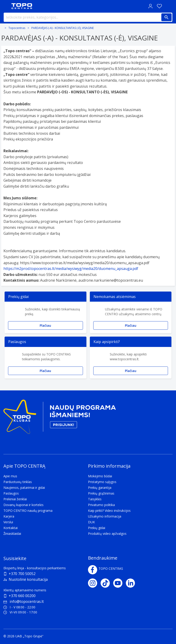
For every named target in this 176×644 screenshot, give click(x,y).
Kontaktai (11, 528)
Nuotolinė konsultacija (28, 579)
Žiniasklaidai (12, 534)
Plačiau (45, 325)
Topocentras (17, 28)
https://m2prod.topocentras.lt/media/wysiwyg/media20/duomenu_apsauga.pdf (71, 269)
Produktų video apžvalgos (107, 534)
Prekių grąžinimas (101, 493)
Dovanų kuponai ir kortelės (23, 505)
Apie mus (10, 476)
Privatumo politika (101, 505)
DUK (91, 522)
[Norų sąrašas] (159, 6)
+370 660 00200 (22, 596)
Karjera (9, 516)
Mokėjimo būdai (100, 476)
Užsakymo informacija (105, 516)
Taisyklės (95, 499)
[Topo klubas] (60, 419)
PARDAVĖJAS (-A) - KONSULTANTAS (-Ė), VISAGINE (63, 28)
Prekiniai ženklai (15, 499)
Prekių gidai (97, 528)
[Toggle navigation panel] (6, 6)
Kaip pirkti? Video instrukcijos (109, 511)
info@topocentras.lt (24, 601)
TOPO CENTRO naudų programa (28, 511)
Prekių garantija (100, 488)
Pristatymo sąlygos (102, 482)
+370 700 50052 (22, 574)
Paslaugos (11, 493)
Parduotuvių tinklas (18, 482)
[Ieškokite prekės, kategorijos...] (88, 17)
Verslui (8, 522)
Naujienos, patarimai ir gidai (24, 488)
